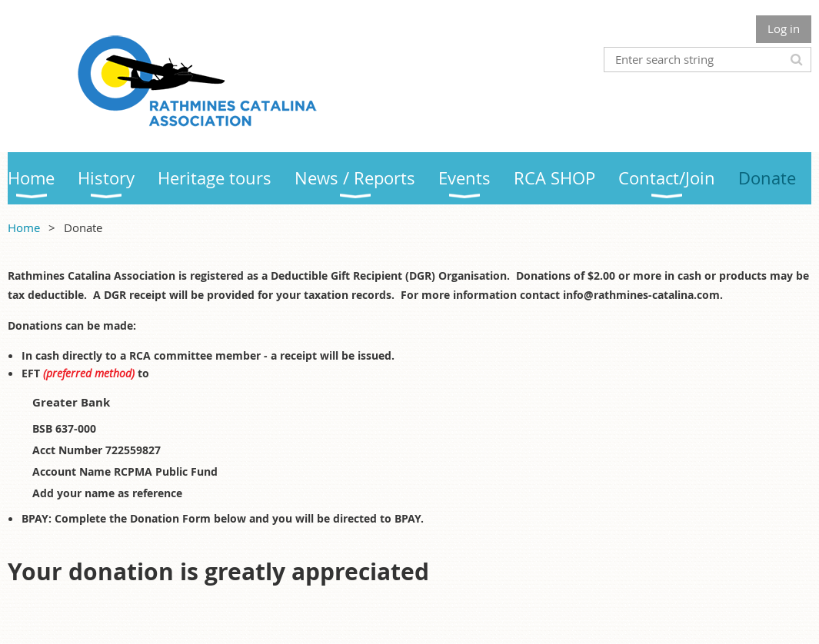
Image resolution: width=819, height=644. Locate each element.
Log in (784, 28)
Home (24, 227)
